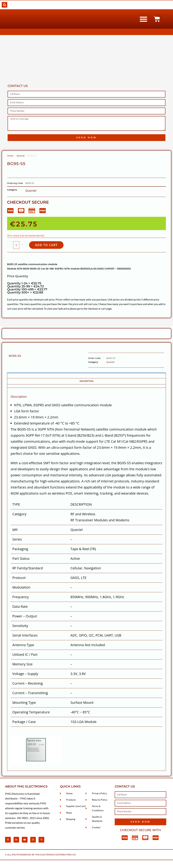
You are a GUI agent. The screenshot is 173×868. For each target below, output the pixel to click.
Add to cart (48, 245)
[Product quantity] (16, 245)
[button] (4, 5)
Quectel (21, 156)
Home (10, 156)
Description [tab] (86, 382)
